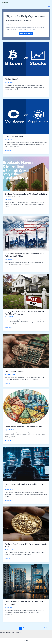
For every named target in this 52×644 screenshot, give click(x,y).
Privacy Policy (10, 632)
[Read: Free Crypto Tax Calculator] (26, 351)
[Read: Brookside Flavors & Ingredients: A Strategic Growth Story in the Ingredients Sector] (26, 174)
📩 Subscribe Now (26, 34)
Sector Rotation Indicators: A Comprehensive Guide (24, 427)
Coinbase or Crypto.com (14, 137)
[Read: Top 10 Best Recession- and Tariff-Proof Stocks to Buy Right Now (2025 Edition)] (26, 233)
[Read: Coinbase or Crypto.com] (26, 116)
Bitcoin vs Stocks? (11, 79)
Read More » (8, 93)
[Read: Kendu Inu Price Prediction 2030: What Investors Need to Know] (26, 524)
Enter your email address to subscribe (18, 21)
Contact (3, 632)
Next (46, 628)
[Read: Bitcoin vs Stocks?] (26, 59)
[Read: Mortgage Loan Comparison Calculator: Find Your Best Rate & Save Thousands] (26, 291)
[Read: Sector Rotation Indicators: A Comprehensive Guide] (26, 406)
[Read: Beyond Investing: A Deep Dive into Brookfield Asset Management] (26, 581)
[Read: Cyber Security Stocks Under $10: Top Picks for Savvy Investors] (26, 464)
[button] (49, 6)
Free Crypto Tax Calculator (14, 371)
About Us (18, 632)
